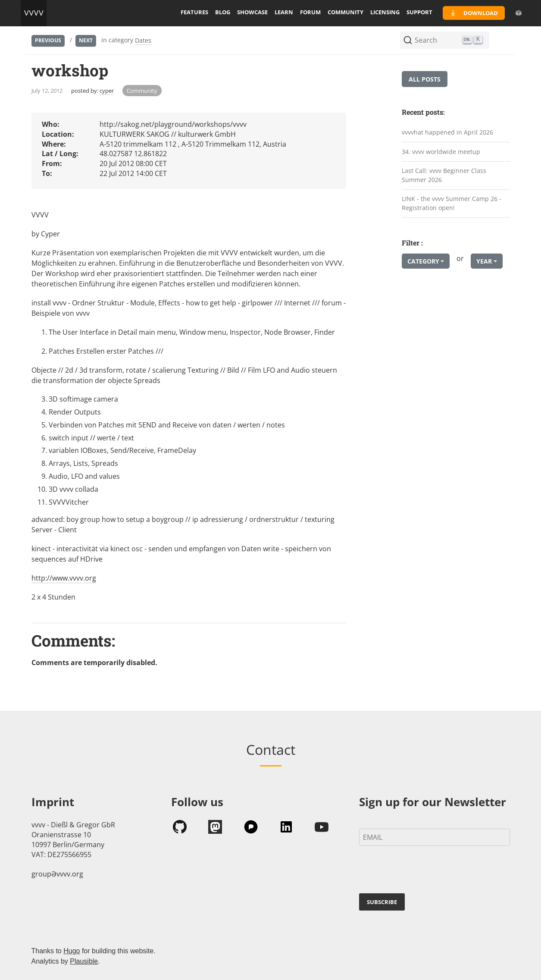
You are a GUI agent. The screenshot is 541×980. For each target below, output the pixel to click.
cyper (107, 91)
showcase (252, 12)
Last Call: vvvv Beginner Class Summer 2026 (444, 175)
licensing (385, 12)
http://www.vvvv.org (64, 578)
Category (423, 261)
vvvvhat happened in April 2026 (447, 132)
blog (223, 12)
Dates (143, 40)
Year (484, 261)
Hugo (72, 951)
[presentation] (425, 871)
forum (310, 12)
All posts (425, 79)
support (419, 12)
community (346, 12)
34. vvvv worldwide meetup (441, 151)
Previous (48, 40)
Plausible (84, 961)
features (194, 12)
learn (284, 12)
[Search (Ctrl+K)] (445, 40)
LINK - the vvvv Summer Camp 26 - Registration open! (452, 203)
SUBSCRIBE (382, 902)
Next (86, 40)
